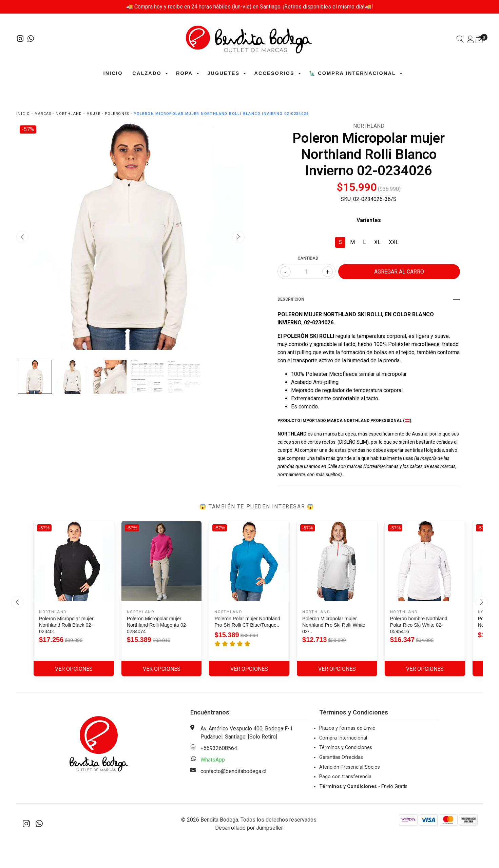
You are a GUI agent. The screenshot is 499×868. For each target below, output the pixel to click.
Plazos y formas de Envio (347, 728)
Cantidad (308, 258)
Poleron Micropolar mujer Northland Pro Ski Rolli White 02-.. (334, 625)
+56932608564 (219, 748)
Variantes (369, 220)
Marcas (43, 114)
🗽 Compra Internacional (352, 73)
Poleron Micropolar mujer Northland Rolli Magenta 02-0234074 (157, 625)
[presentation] (22, 237)
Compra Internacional (343, 738)
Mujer (93, 114)
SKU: (346, 199)
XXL (394, 242)
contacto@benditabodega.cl (233, 771)
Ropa (184, 73)
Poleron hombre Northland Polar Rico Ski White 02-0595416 (419, 625)
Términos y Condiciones (346, 748)
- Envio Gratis (363, 786)
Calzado (147, 73)
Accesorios (274, 73)
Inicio (113, 73)
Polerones (117, 114)
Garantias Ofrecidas (341, 757)
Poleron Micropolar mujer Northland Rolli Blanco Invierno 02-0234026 (221, 114)
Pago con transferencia (345, 777)
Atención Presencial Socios (350, 767)
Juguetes (223, 73)
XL (377, 242)
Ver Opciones (74, 669)
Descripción (369, 299)
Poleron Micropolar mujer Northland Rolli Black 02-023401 (66, 625)
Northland (69, 114)
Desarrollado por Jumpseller (249, 828)
